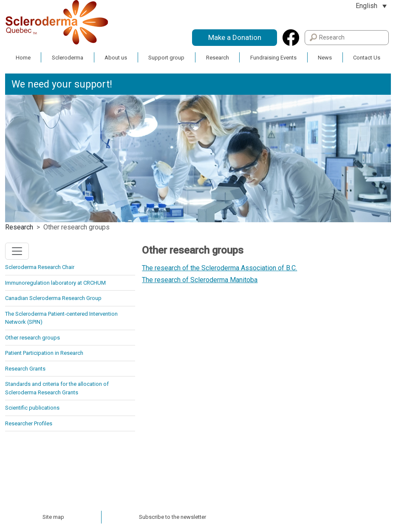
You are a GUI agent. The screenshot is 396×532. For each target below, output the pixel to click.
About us (116, 58)
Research (218, 58)
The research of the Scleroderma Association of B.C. (219, 268)
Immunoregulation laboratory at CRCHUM (55, 283)
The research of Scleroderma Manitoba (200, 280)
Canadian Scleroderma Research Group (53, 298)
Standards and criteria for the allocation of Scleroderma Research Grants (57, 388)
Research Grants (25, 369)
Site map (53, 517)
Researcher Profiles (29, 423)
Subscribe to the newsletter (173, 517)
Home (23, 58)
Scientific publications (32, 408)
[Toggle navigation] (17, 251)
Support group (166, 58)
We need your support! (62, 84)
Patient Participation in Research (44, 353)
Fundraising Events (273, 58)
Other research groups (33, 338)
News (325, 58)
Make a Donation (235, 37)
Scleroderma (68, 58)
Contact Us (367, 58)
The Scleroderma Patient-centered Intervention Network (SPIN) (61, 318)
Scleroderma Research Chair (40, 267)
